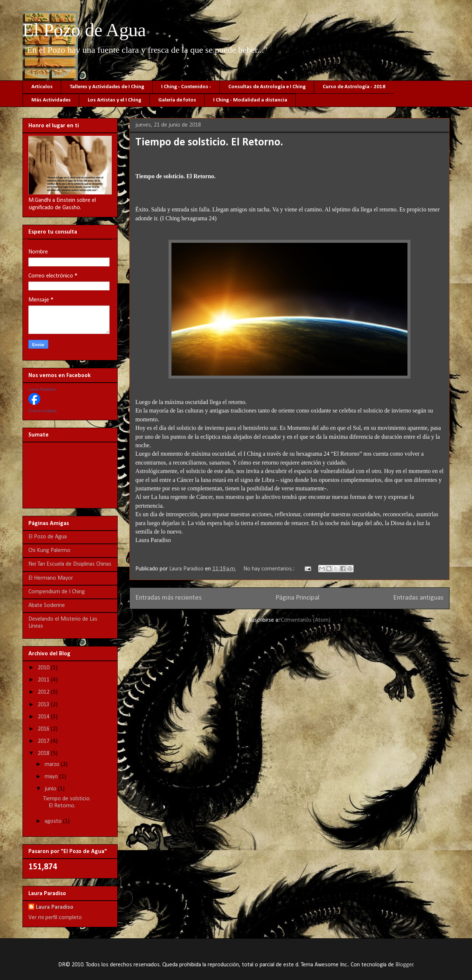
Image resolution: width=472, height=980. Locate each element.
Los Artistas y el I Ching (114, 100)
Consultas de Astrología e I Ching (267, 87)
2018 (44, 753)
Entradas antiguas (418, 598)
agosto (54, 821)
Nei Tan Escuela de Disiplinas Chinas (70, 564)
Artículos (42, 87)
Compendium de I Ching (57, 592)
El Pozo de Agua (84, 30)
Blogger (404, 965)
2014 (44, 717)
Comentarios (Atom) (306, 620)
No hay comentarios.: (270, 569)
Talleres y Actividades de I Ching (107, 87)
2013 (44, 705)
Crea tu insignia (42, 411)
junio (51, 789)
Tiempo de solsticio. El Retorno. (209, 143)
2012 (44, 692)
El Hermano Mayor (51, 578)
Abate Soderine (47, 605)
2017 (44, 741)
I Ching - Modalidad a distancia (250, 100)
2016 (44, 729)
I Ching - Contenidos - (186, 87)
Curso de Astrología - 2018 (354, 87)
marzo (53, 765)
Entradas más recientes (169, 598)
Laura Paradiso (42, 389)
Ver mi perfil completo (55, 918)
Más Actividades (51, 100)
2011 (44, 680)
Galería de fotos (177, 100)
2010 (44, 668)
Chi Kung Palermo (49, 551)
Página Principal (297, 598)
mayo (52, 777)
